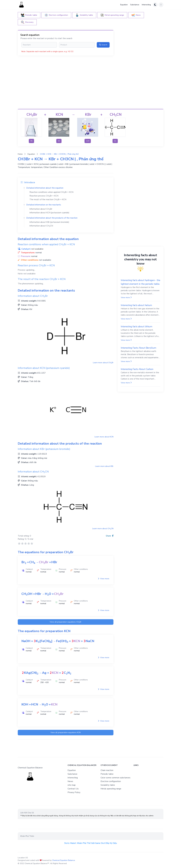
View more (104, 579)
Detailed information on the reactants (44, 205)
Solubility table (108, 785)
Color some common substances (115, 778)
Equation (124, 5)
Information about (41, 209)
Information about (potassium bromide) (49, 222)
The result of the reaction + (48, 199)
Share (110, 536)
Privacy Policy (74, 792)
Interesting (146, 5)
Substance (135, 5)
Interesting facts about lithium (137, 327)
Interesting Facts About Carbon (137, 369)
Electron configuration (111, 781)
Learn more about (103, 363)
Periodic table (107, 774)
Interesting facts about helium (136, 305)
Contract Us (73, 789)
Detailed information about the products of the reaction (52, 218)
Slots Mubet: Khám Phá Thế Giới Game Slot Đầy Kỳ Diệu (91, 843)
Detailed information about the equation (45, 188)
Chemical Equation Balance (63, 860)
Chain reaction (107, 770)
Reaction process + (44, 196)
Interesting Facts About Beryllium (138, 348)
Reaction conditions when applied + (51, 192)
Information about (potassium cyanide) (49, 213)
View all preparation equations (66, 622)
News (70, 781)
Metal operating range (111, 789)
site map (72, 785)
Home (20, 154)
